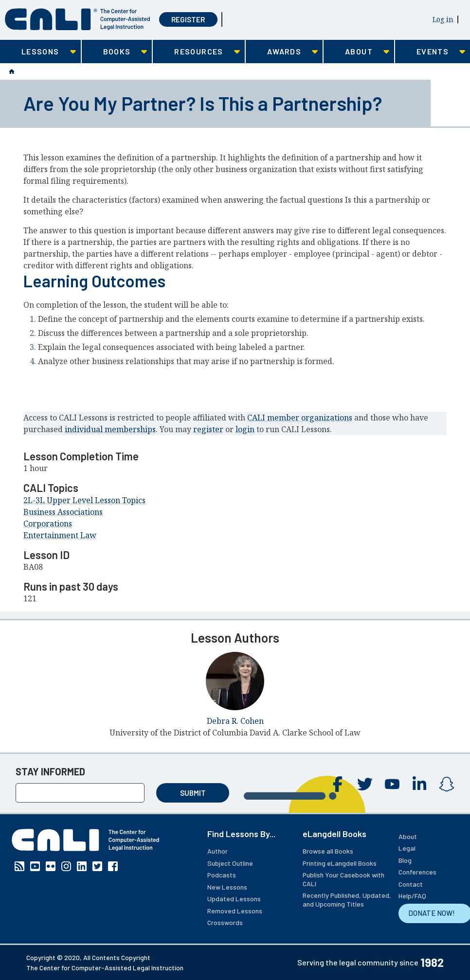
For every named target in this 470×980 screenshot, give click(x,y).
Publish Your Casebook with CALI (343, 879)
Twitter (365, 784)
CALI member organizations (300, 418)
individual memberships (110, 429)
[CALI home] (78, 19)
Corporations (48, 524)
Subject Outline (230, 863)
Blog (405, 860)
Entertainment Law (60, 535)
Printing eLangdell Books (340, 863)
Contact (411, 884)
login (245, 429)
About (408, 836)
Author (217, 851)
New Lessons (227, 887)
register (208, 429)
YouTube (392, 784)
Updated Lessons (234, 899)
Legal (407, 848)
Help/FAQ (412, 896)
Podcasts (222, 875)
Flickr (51, 866)
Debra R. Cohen (235, 721)
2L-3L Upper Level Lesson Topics (84, 500)
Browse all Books (328, 851)
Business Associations (63, 512)
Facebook (338, 784)
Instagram (447, 784)
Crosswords (225, 922)
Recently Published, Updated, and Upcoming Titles (347, 900)
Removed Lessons (235, 911)
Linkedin (419, 784)
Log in (443, 19)
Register (188, 19)
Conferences (417, 872)
